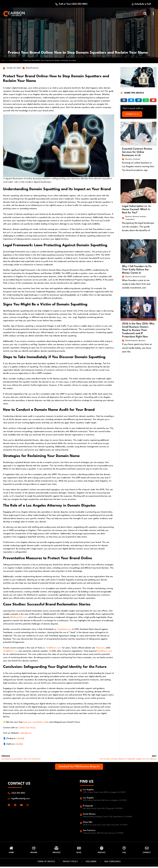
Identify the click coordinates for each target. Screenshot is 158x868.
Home (3, 61)
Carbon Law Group (27, 728)
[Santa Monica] (81, 816)
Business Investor (139, 217)
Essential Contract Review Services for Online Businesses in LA (137, 152)
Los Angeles (88, 791)
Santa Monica (89, 815)
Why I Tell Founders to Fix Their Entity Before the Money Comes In (137, 270)
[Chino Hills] (81, 824)
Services (56, 854)
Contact (147, 854)
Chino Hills (88, 823)
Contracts (137, 159)
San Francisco (89, 831)
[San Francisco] (81, 832)
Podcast (102, 854)
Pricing (34, 854)
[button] (153, 14)
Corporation (130, 220)
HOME (11, 854)
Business (129, 159)
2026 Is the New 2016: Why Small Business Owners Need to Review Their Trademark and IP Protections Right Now (138, 331)
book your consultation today (36, 723)
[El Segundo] (81, 808)
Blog (79, 854)
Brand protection (14, 61)
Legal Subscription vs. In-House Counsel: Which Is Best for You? (137, 210)
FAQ (124, 854)
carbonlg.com (26, 734)
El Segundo (88, 807)
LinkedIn (20, 739)
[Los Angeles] (81, 791)
